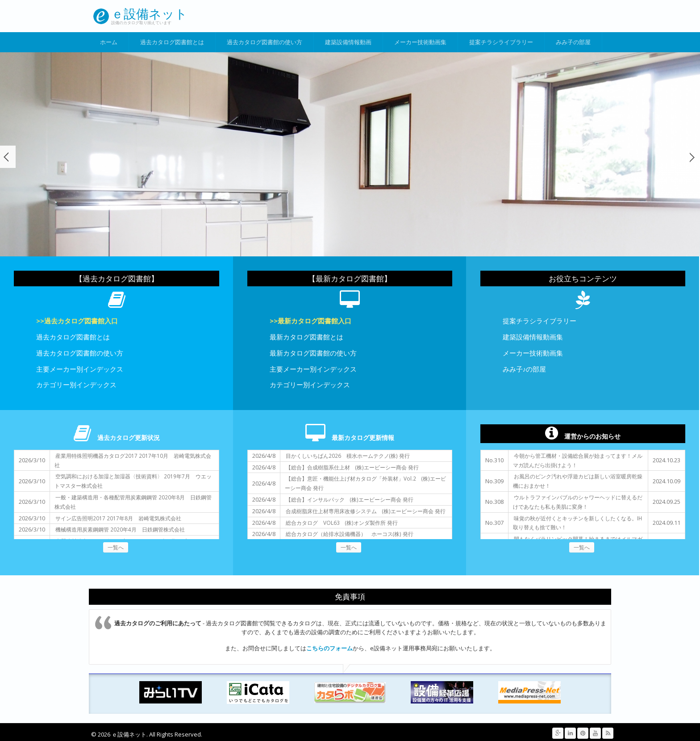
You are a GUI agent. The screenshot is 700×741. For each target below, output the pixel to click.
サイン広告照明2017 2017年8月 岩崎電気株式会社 (118, 518)
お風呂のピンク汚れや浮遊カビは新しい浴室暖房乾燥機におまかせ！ (578, 481)
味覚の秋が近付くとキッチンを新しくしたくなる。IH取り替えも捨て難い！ (577, 523)
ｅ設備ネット (149, 13)
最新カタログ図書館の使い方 (313, 353)
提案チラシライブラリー (501, 42)
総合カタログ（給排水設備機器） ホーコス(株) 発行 (350, 534)
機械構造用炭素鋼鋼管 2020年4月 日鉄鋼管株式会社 (120, 529)
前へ (8, 157)
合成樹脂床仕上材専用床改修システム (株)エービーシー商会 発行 (366, 511)
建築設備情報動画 (348, 42)
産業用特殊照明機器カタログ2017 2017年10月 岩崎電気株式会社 (133, 460)
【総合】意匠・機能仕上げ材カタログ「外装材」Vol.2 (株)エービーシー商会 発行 (365, 483)
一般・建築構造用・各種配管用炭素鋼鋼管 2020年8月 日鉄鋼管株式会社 (133, 502)
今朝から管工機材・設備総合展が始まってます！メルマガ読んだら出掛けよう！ (578, 460)
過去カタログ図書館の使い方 (265, 42)
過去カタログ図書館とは (172, 42)
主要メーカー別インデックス (80, 369)
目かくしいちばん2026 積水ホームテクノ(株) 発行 (348, 456)
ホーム (109, 42)
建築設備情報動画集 (533, 337)
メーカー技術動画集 (420, 42)
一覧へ (116, 547)
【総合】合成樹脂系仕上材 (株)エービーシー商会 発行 (352, 467)
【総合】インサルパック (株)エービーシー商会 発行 (350, 499)
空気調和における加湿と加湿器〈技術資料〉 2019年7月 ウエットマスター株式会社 (133, 481)
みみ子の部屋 (573, 42)
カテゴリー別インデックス (76, 385)
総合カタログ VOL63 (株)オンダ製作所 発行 (342, 523)
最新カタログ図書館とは (306, 337)
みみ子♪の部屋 (524, 369)
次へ (692, 157)
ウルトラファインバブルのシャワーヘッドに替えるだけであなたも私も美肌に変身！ (578, 502)
